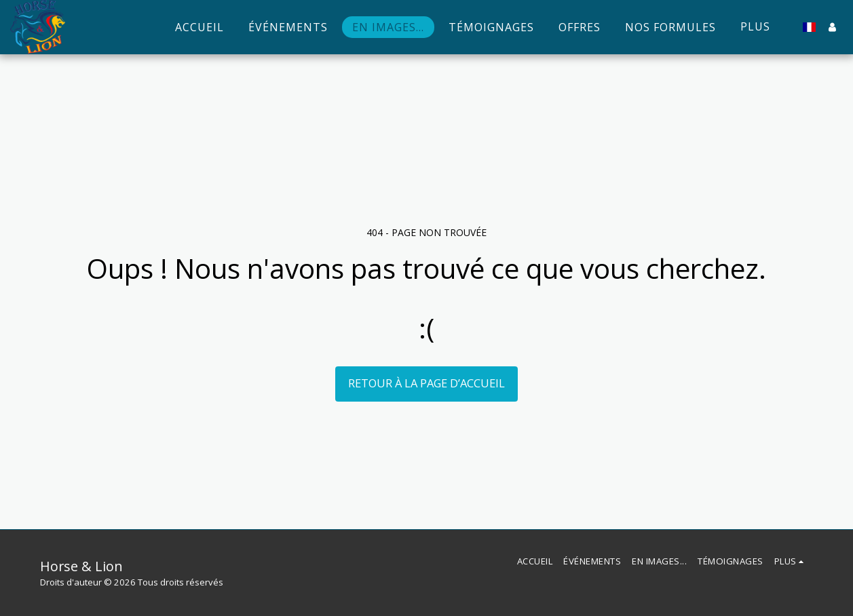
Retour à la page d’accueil (426, 383)
